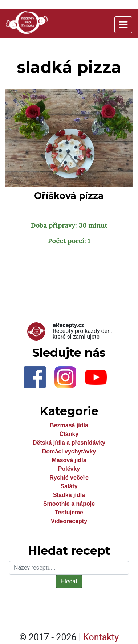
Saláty (69, 486)
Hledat (69, 581)
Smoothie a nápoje (69, 504)
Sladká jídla (69, 495)
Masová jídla (69, 460)
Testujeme (69, 512)
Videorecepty (69, 521)
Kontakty (101, 637)
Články (69, 434)
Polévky (69, 469)
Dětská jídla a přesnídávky (69, 443)
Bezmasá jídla (69, 425)
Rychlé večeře (69, 478)
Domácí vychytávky (69, 451)
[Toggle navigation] (123, 25)
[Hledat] (69, 568)
